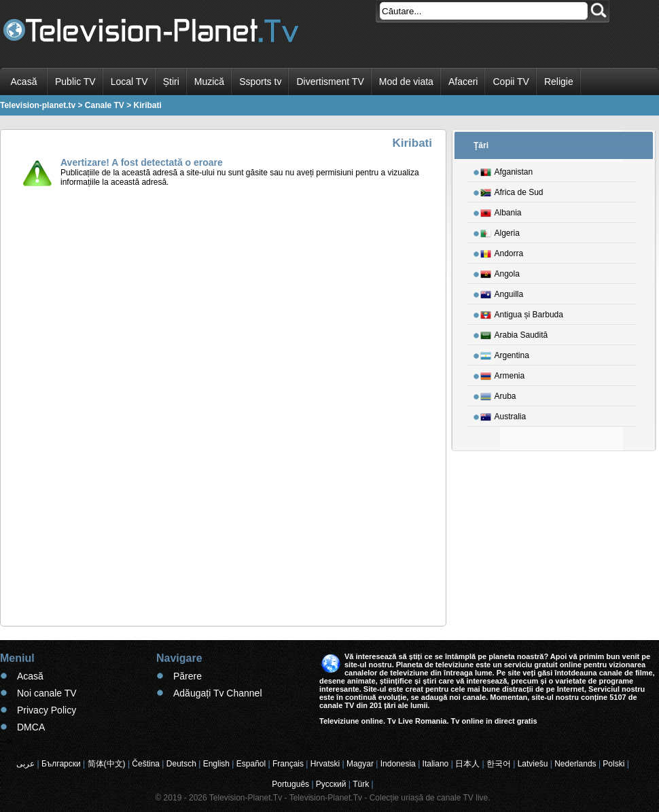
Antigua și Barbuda (522, 313)
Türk (361, 784)
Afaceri (463, 82)
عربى (25, 764)
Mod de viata (406, 82)
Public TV (75, 82)
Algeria (500, 231)
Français (288, 764)
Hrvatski (325, 764)
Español (251, 764)
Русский (331, 784)
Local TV (129, 82)
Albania (501, 211)
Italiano (436, 764)
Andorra (502, 251)
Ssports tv (260, 82)
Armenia (503, 374)
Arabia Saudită (514, 333)
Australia (503, 414)
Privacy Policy (47, 710)
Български (61, 764)
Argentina (505, 353)
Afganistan (507, 170)
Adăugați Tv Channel (218, 693)
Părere (188, 676)
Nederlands (575, 764)
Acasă (24, 82)
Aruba (498, 394)
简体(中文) (107, 764)
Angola (500, 272)
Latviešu (533, 764)
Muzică (209, 82)
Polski (613, 764)
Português (290, 784)
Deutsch (181, 764)
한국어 (499, 764)
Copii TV (511, 82)
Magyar (360, 764)
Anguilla (502, 292)
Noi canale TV (47, 693)
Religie (559, 82)
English (216, 764)
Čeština (146, 764)
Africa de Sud (512, 190)
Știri (171, 82)
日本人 (467, 764)
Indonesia (398, 764)
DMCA (31, 727)
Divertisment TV (330, 82)
